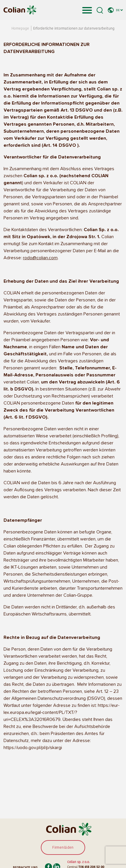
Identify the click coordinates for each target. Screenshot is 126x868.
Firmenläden (63, 847)
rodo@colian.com (40, 258)
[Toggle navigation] (87, 10)
